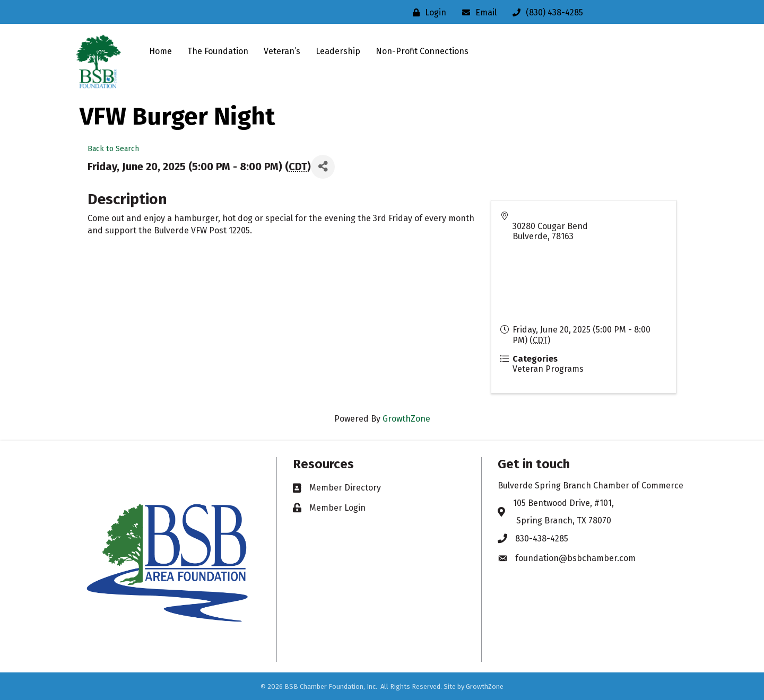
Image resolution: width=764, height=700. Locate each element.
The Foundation (218, 51)
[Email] (477, 12)
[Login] (427, 12)
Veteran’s (282, 51)
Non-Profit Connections (422, 51)
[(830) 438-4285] (545, 12)
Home (160, 51)
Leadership (338, 51)
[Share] (323, 167)
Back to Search (113, 149)
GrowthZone (406, 419)
